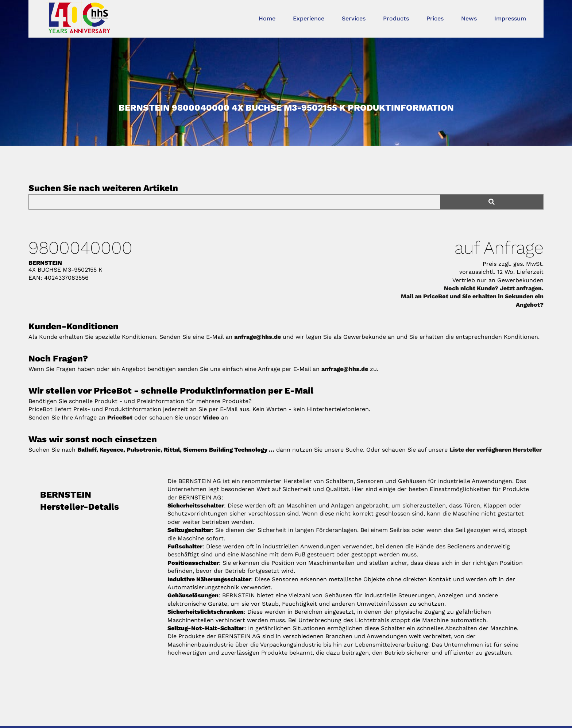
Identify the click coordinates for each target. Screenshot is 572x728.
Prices (435, 18)
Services (354, 18)
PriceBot (120, 417)
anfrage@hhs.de (258, 337)
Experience (309, 18)
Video (211, 417)
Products (396, 18)
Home (267, 18)
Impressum (510, 18)
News (469, 18)
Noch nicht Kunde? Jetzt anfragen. (494, 288)
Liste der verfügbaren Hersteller (496, 450)
